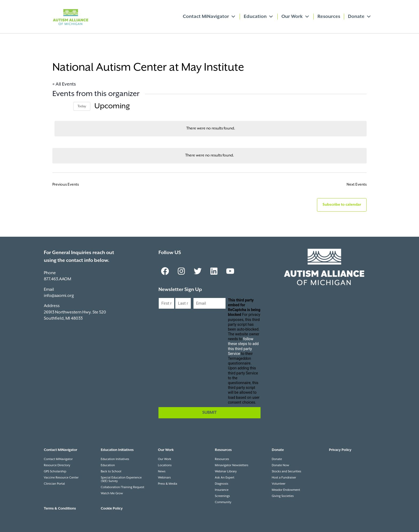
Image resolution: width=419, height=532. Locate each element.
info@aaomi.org (59, 296)
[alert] (211, 129)
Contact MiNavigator (209, 17)
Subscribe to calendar (342, 205)
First (163, 313)
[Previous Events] (56, 106)
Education (259, 17)
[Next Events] (66, 106)
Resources (329, 17)
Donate (360, 17)
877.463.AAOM (57, 279)
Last (179, 313)
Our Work (296, 17)
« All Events (64, 84)
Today (82, 106)
